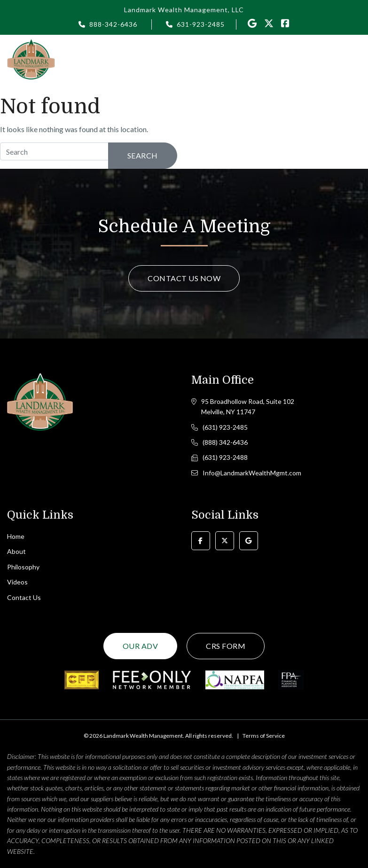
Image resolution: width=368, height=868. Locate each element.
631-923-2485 (201, 24)
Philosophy (23, 567)
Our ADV (141, 646)
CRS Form (226, 646)
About (16, 551)
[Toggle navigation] (355, 59)
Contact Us (24, 597)
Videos (17, 582)
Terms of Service (264, 736)
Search (143, 155)
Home (16, 536)
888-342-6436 (113, 24)
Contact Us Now (184, 278)
